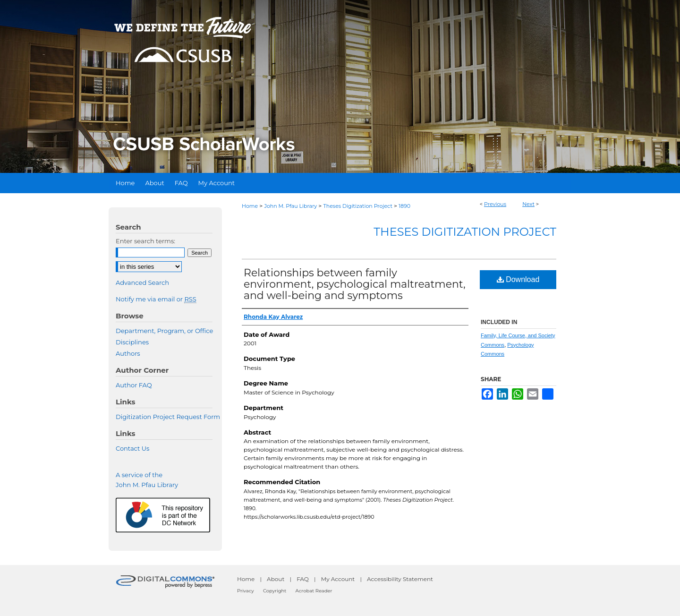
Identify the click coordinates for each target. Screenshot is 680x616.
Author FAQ (134, 385)
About (276, 579)
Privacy (246, 591)
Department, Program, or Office (164, 331)
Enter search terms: (145, 241)
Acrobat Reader (314, 591)
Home (250, 206)
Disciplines (132, 342)
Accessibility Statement (400, 579)
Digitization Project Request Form (168, 417)
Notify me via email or (156, 299)
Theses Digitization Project (357, 206)
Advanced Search (142, 282)
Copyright (275, 591)
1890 (404, 206)
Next (528, 204)
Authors (128, 353)
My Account (338, 579)
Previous (495, 204)
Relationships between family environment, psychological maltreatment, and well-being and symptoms (355, 284)
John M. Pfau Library (290, 206)
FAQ (303, 579)
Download (518, 279)
